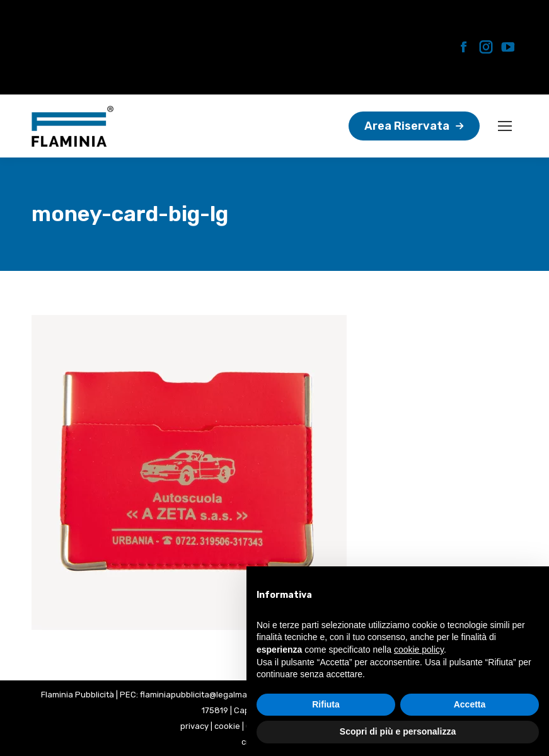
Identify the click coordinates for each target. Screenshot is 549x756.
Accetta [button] (470, 704)
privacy (194, 726)
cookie (227, 726)
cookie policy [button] (419, 650)
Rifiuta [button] (326, 704)
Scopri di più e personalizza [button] (398, 731)
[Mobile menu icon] (505, 126)
